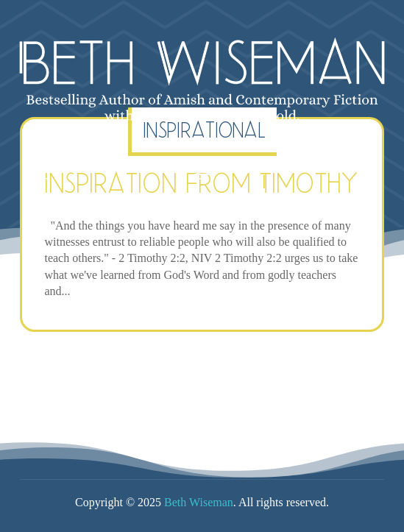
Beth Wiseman (199, 502)
